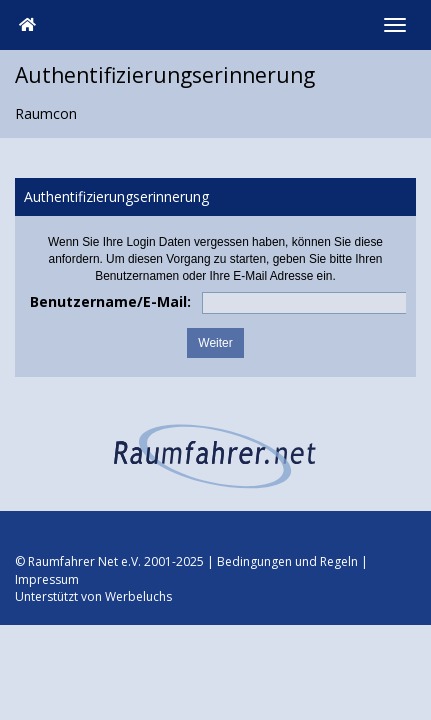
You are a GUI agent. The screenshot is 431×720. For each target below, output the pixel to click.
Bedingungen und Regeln (287, 561)
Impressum (47, 579)
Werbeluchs (138, 596)
